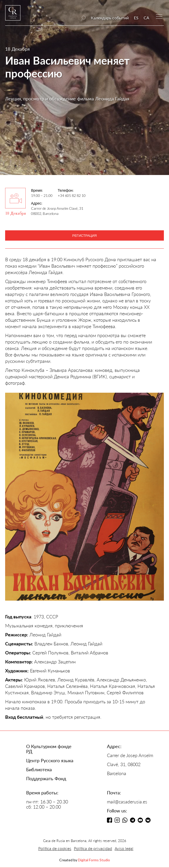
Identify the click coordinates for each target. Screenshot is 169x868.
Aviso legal (124, 848)
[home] (13, 15)
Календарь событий (110, 18)
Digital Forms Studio (94, 860)
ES (136, 18)
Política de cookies (55, 848)
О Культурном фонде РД (49, 749)
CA (146, 18)
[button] (159, 16)
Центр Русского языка (50, 760)
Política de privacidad (93, 848)
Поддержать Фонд (46, 778)
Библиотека (39, 769)
